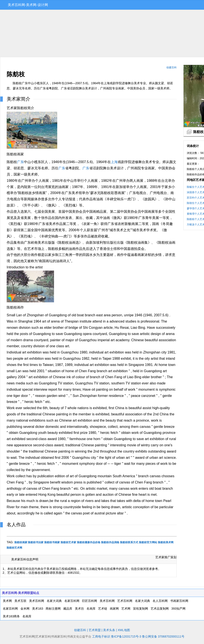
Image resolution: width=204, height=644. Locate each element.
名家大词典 (54, 601)
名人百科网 (160, 601)
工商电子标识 (101, 636)
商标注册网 (53, 609)
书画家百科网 (179, 601)
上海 (114, 162)
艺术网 (126, 609)
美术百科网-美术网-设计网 (28, 5)
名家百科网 (72, 601)
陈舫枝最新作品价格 (89, 542)
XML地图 (124, 630)
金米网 (25, 609)
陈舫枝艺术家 (68, 542)
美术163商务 (11, 616)
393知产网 (178, 609)
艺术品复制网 (160, 609)
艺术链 (103, 609)
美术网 (7, 601)
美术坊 (79, 609)
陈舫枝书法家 (36, 542)
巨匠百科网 (90, 601)
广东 (20, 162)
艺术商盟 (95, 630)
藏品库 (68, 609)
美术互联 (20, 601)
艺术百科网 (125, 601)
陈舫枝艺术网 (14, 548)
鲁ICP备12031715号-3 (126, 636)
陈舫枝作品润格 (110, 542)
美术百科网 (37, 601)
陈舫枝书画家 (52, 542)
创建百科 (172, 67)
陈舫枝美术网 (166, 542)
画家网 (114, 609)
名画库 (91, 609)
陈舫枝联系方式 (129, 542)
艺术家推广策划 (166, 557)
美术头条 (109, 630)
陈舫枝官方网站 (148, 542)
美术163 (38, 609)
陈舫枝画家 (21, 542)
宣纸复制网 (141, 609)
